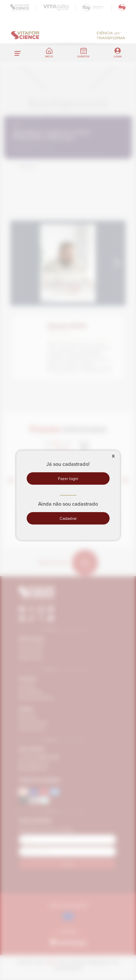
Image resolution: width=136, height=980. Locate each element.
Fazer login (68, 478)
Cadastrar (68, 518)
